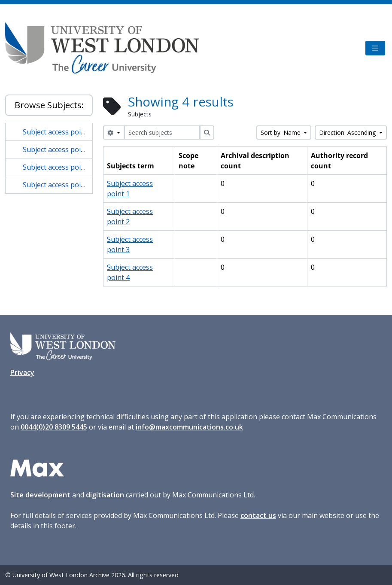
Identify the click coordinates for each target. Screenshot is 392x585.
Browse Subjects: (49, 105)
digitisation (105, 495)
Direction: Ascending (348, 133)
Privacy (22, 372)
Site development (40, 495)
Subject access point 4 (58, 185)
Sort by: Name (281, 133)
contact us (258, 515)
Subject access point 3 (58, 167)
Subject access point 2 (58, 149)
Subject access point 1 (58, 132)
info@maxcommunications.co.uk (189, 427)
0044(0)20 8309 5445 (54, 427)
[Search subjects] (162, 133)
